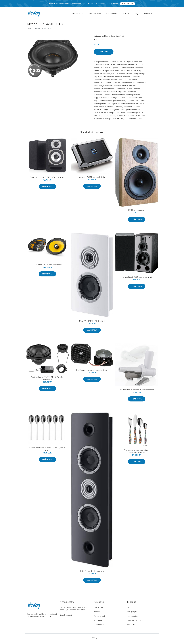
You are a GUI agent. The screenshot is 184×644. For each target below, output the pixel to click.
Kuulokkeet (112, 14)
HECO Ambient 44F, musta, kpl (92, 573)
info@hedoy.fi (66, 617)
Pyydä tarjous (127, 4)
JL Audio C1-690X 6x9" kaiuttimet (47, 267)
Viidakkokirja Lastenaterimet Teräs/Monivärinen (137, 454)
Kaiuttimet (120, 38)
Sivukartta (131, 627)
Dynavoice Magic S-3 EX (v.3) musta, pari (47, 180)
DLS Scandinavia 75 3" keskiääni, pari (92, 372)
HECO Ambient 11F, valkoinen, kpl (92, 323)
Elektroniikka (78, 14)
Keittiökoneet (95, 14)
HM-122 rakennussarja (137, 212)
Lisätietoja (104, 54)
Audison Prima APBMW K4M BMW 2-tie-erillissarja (47, 381)
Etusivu (30, 31)
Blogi (136, 14)
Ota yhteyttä (132, 614)
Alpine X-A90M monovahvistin (92, 179)
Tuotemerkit (149, 14)
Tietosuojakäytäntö (135, 623)
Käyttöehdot (132, 618)
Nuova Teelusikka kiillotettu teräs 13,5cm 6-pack (47, 451)
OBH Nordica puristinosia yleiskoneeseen (137, 392)
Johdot (125, 14)
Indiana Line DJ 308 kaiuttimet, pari (137, 279)
